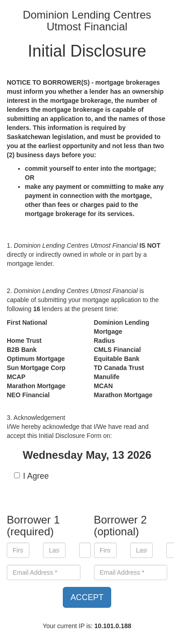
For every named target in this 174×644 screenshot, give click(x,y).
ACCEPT (87, 597)
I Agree (31, 476)
